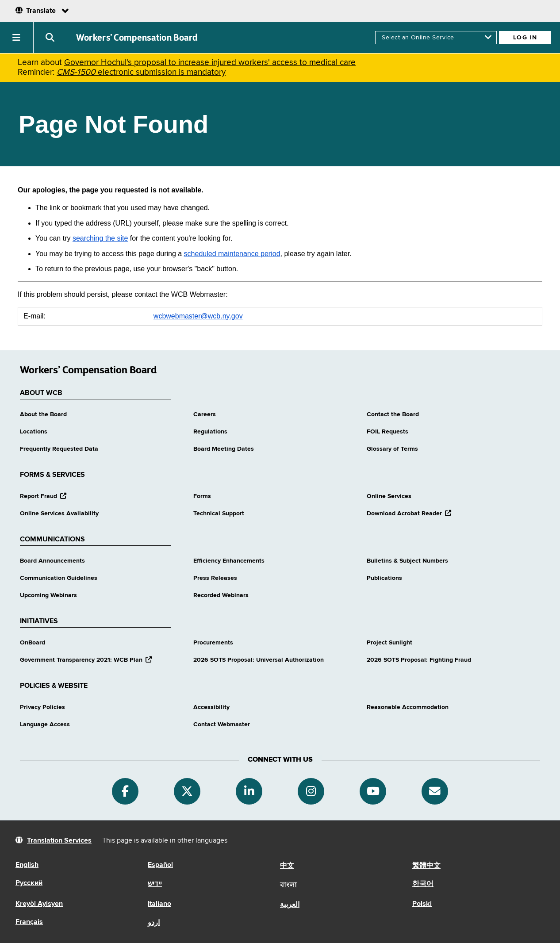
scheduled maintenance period (232, 254)
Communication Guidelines (59, 578)
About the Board (43, 414)
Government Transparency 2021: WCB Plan (86, 660)
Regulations (210, 432)
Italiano (159, 904)
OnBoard (33, 643)
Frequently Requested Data (59, 449)
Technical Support (219, 514)
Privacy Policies (42, 707)
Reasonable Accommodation (408, 707)
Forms (202, 496)
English (27, 865)
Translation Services (59, 841)
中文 (287, 866)
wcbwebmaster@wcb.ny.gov (198, 316)
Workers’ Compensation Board (137, 38)
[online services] (436, 38)
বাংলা (288, 885)
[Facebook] (125, 791)
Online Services (389, 496)
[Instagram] (311, 791)
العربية (290, 905)
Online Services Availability (59, 514)
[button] (17, 38)
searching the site (100, 238)
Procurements (213, 643)
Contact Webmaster (222, 724)
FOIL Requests (387, 432)
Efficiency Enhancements (229, 561)
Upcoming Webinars (48, 595)
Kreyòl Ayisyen (39, 904)
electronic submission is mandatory (141, 72)
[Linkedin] (249, 791)
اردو (154, 923)
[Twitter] (187, 791)
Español (160, 865)
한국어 (423, 884)
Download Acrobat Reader (409, 514)
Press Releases (215, 578)
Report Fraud (43, 496)
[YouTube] (373, 791)
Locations (34, 432)
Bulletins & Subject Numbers (407, 561)
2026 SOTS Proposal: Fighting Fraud (419, 660)
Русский (29, 883)
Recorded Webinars (221, 595)
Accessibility (211, 707)
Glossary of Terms (392, 449)
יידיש (155, 884)
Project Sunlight (389, 643)
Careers (205, 414)
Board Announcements (52, 561)
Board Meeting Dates (224, 449)
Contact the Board (393, 414)
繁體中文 (426, 866)
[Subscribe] (435, 791)
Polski (422, 904)
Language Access (45, 724)
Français (29, 922)
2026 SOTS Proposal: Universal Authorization (259, 660)
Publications (384, 578)
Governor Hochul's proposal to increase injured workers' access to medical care (210, 63)
